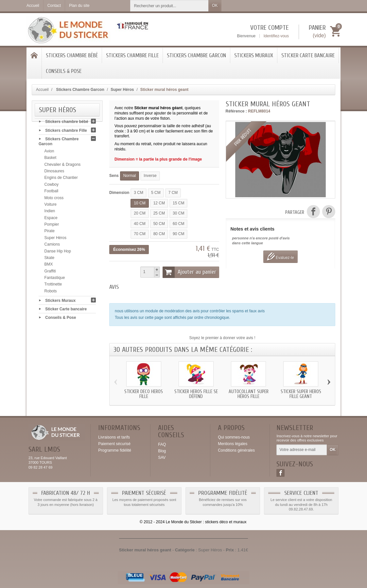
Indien (50, 213)
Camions (52, 246)
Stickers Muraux (254, 55)
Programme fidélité (115, 450)
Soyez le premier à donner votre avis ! (222, 338)
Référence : (236, 111)
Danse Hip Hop (58, 253)
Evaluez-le (280, 257)
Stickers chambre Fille (132, 55)
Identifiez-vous (276, 36)
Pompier (52, 226)
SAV (162, 458)
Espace (51, 219)
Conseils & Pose (64, 71)
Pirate (50, 233)
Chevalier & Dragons (63, 166)
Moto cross (54, 199)
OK (215, 6)
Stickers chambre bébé (72, 55)
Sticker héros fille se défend (196, 394)
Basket (51, 159)
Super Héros (55, 239)
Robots (51, 293)
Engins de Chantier (61, 179)
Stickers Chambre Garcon (196, 55)
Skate (50, 259)
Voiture (51, 206)
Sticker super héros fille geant (301, 394)
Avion (49, 153)
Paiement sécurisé (114, 444)
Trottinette (53, 286)
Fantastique (55, 279)
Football (52, 193)
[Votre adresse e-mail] (302, 450)
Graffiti (50, 273)
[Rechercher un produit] (169, 6)
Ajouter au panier (189, 272)
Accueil (42, 90)
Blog (162, 451)
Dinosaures (54, 173)
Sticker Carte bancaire (308, 55)
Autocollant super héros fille (249, 394)
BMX (49, 266)
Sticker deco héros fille (144, 394)
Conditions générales (236, 450)
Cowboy (52, 186)
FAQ (162, 444)
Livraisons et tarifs (114, 437)
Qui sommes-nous (234, 437)
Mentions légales (233, 444)
